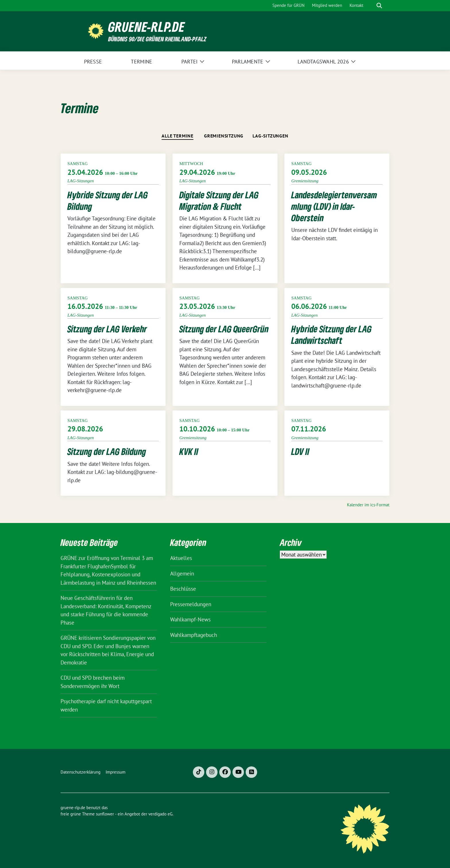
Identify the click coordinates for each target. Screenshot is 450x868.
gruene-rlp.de (147, 27)
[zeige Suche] (379, 6)
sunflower (105, 814)
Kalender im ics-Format (368, 505)
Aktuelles (181, 558)
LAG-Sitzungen (270, 136)
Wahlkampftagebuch (194, 635)
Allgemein (182, 573)
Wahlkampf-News (190, 619)
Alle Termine (178, 136)
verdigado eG (160, 814)
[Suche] (371, 6)
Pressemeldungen (191, 604)
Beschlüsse (183, 589)
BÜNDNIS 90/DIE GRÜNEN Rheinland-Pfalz (157, 39)
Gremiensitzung (224, 136)
